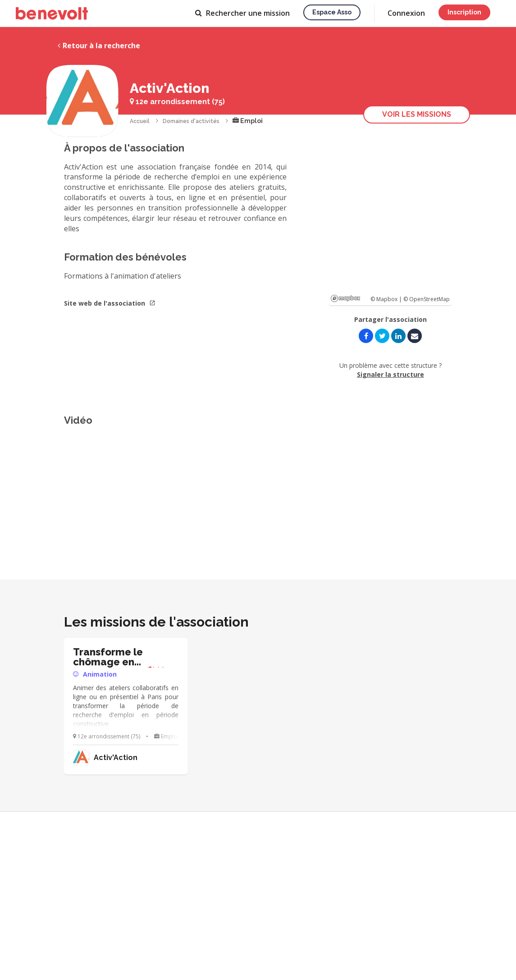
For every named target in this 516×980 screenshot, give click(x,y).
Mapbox (345, 298)
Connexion (406, 13)
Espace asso (332, 12)
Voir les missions (417, 114)
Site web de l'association (110, 303)
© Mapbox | (387, 299)
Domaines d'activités (191, 121)
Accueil (140, 121)
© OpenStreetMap (427, 299)
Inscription (464, 12)
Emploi (248, 121)
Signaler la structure (390, 374)
